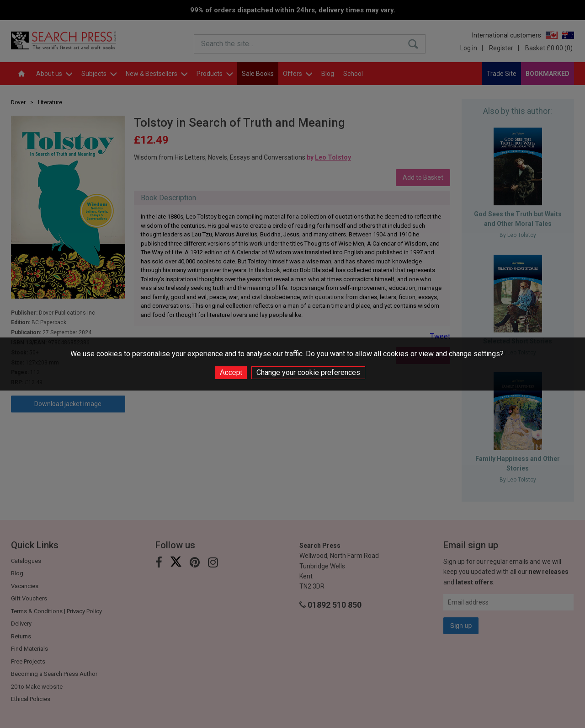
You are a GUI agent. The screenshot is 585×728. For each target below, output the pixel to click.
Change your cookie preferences (308, 372)
